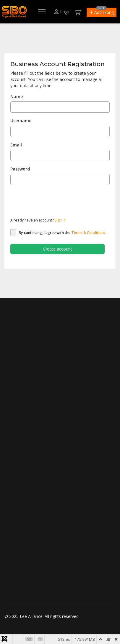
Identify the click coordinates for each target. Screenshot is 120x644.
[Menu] (42, 12)
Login (63, 12)
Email (16, 145)
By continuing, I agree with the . (63, 233)
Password (20, 169)
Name (17, 97)
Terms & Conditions (88, 233)
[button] (102, 12)
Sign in (60, 220)
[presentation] (55, 201)
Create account (57, 249)
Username (21, 121)
